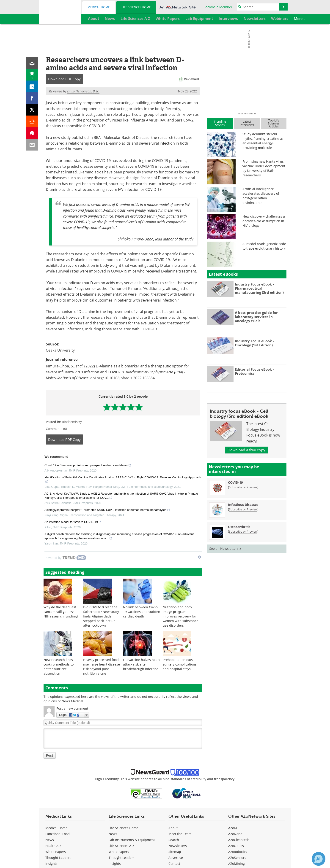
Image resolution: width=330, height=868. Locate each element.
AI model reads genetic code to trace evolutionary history (264, 246)
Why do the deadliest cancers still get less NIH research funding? (61, 612)
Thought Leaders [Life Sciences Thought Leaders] (122, 858)
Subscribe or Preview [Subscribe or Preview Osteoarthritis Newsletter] (243, 531)
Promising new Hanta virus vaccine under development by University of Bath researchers (264, 168)
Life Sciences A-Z (121, 846)
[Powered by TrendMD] (65, 558)
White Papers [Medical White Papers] (56, 852)
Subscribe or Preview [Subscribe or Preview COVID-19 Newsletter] (243, 487)
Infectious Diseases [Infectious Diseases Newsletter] (243, 505)
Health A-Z (53, 846)
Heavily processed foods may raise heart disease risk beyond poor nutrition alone (102, 667)
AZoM (233, 828)
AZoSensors (237, 858)
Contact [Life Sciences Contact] (174, 864)
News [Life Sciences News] (113, 834)
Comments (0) (56, 429)
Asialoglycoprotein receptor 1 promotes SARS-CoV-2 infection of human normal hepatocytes (107, 510)
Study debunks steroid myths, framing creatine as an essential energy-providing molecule (263, 141)
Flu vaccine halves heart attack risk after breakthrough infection (142, 664)
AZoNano (235, 834)
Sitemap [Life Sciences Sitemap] (175, 852)
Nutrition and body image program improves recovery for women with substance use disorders (180, 616)
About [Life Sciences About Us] (173, 828)
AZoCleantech (239, 840)
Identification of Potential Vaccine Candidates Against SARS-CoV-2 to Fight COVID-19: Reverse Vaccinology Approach (123, 480)
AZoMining (236, 864)
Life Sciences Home (136, 7)
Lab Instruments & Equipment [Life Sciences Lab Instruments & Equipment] (132, 840)
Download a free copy (246, 450)
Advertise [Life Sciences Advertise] (176, 858)
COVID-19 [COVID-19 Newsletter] (235, 482)
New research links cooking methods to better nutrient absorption (59, 667)
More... (279, 19)
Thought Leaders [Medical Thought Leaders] (58, 858)
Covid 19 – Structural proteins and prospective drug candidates (88, 466)
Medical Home (99, 7)
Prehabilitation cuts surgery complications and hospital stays (180, 664)
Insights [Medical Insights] (51, 864)
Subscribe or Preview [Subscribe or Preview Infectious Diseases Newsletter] (243, 509)
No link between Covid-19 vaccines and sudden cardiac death (142, 612)
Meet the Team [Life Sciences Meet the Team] (180, 834)
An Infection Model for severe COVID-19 (73, 523)
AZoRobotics (238, 852)
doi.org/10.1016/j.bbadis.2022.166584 (122, 378)
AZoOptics (236, 846)
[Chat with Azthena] (319, 859)
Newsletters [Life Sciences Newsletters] (178, 846)
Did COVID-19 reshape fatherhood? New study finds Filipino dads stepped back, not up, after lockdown (101, 616)
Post (50, 755)
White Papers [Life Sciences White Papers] (119, 852)
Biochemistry (72, 422)
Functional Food (58, 834)
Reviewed (191, 79)
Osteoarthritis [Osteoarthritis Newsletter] (239, 527)
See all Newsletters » (225, 549)
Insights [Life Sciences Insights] (115, 864)
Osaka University (60, 350)
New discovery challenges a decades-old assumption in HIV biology (264, 221)
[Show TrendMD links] (200, 557)
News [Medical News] (50, 840)
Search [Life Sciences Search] (174, 840)
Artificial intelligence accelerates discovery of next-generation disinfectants (261, 196)
